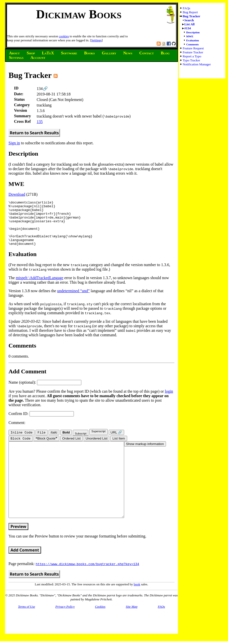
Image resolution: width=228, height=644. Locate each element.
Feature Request (193, 48)
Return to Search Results (34, 133)
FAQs (186, 8)
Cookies (100, 631)
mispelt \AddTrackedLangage (40, 287)
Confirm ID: (41, 423)
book (137, 609)
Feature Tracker (193, 52)
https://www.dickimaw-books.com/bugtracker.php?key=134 (87, 588)
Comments (192, 44)
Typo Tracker (191, 60)
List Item (119, 448)
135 (40, 122)
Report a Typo (192, 56)
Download (17, 194)
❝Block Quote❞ (46, 448)
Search (189, 20)
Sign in (14, 143)
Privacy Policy (65, 631)
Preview (18, 551)
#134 (188, 28)
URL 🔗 (117, 441)
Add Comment (25, 575)
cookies (64, 36)
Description (193, 32)
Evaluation (193, 40)
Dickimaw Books (79, 14)
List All (190, 24)
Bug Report (190, 12)
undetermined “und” (73, 300)
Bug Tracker (191, 16)
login (169, 400)
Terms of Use (27, 631)
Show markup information (145, 453)
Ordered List (71, 448)
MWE (190, 36)
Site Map (132, 631)
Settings (96, 40)
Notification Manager (197, 64)
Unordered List (96, 448)
